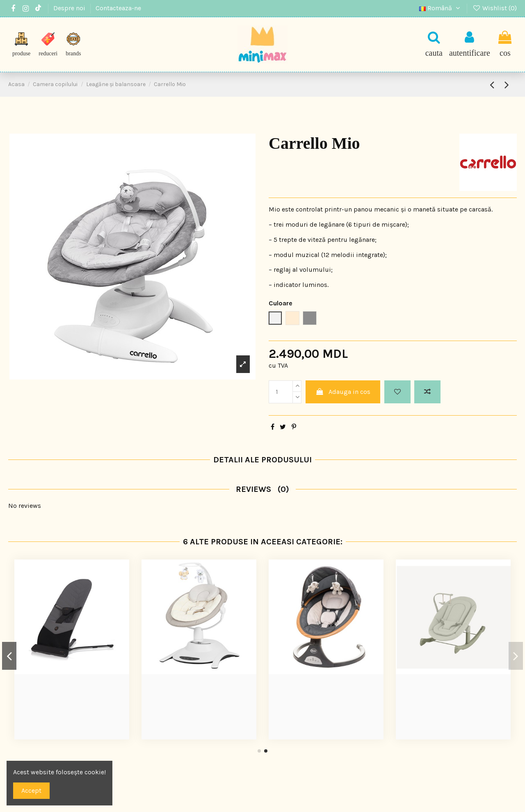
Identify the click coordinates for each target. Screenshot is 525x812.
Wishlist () (494, 8)
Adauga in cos (343, 392)
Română (441, 8)
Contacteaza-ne (118, 8)
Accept (31, 790)
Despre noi (70, 8)
